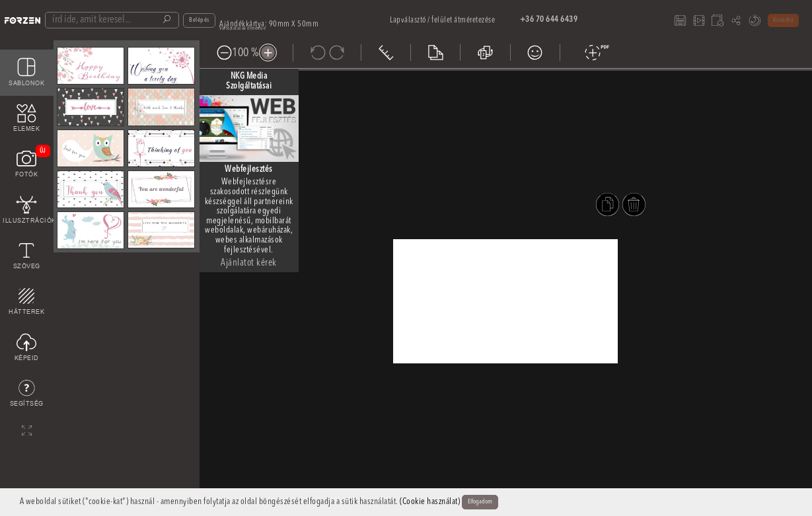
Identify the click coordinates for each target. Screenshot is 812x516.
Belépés (199, 20)
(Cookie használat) (430, 502)
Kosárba (784, 20)
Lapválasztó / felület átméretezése (442, 20)
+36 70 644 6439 (549, 20)
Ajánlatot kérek (249, 263)
